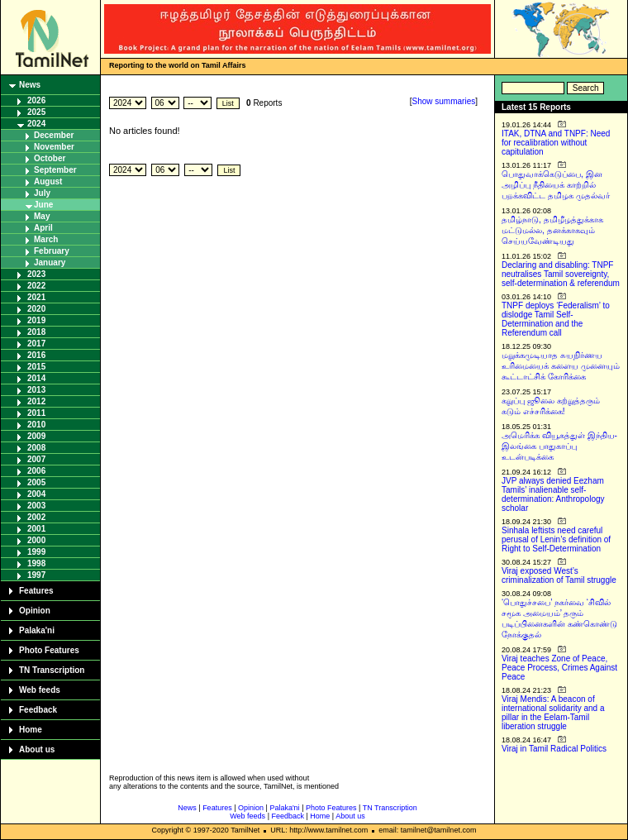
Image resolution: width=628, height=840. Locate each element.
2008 (36, 448)
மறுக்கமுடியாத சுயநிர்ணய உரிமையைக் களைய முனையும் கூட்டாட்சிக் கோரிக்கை (561, 366)
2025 (36, 112)
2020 (36, 309)
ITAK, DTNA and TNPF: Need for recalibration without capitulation (556, 143)
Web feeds (40, 690)
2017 (36, 344)
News (30, 85)
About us (37, 749)
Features (36, 591)
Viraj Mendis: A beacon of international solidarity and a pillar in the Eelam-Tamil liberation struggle (553, 713)
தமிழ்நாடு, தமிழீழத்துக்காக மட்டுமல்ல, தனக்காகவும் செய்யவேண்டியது (552, 230)
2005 (36, 482)
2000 (36, 540)
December (54, 135)
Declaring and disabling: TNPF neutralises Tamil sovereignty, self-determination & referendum (561, 274)
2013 (36, 390)
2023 (36, 274)
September (55, 170)
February (52, 251)
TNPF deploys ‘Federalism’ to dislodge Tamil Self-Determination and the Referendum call (556, 319)
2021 (36, 297)
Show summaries (444, 101)
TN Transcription (52, 670)
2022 (36, 286)
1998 (36, 563)
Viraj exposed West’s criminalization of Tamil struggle (559, 575)
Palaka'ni (37, 630)
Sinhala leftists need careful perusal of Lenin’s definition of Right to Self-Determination (556, 539)
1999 (36, 552)
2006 (36, 471)
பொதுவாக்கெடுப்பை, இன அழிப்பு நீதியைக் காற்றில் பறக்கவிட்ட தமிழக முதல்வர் (556, 185)
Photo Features (49, 650)
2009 (36, 436)
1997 (36, 575)
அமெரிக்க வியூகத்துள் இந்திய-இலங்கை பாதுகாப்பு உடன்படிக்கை (559, 446)
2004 (36, 494)
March (46, 239)
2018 (36, 332)
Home (31, 730)
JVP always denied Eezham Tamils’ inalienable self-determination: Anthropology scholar (553, 494)
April (43, 228)
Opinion (35, 611)
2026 (36, 100)
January (50, 262)
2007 (36, 459)
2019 (36, 320)
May (42, 216)
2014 (36, 378)
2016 (36, 355)
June (43, 205)
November (54, 147)
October (50, 158)
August (48, 181)
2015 (36, 367)
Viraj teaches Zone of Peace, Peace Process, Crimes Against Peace (559, 668)
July (42, 193)
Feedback (38, 710)
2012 (36, 401)
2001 (36, 529)
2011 (36, 413)
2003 (36, 506)
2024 (36, 124)
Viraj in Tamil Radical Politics (554, 749)
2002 (36, 517)
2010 (36, 425)
